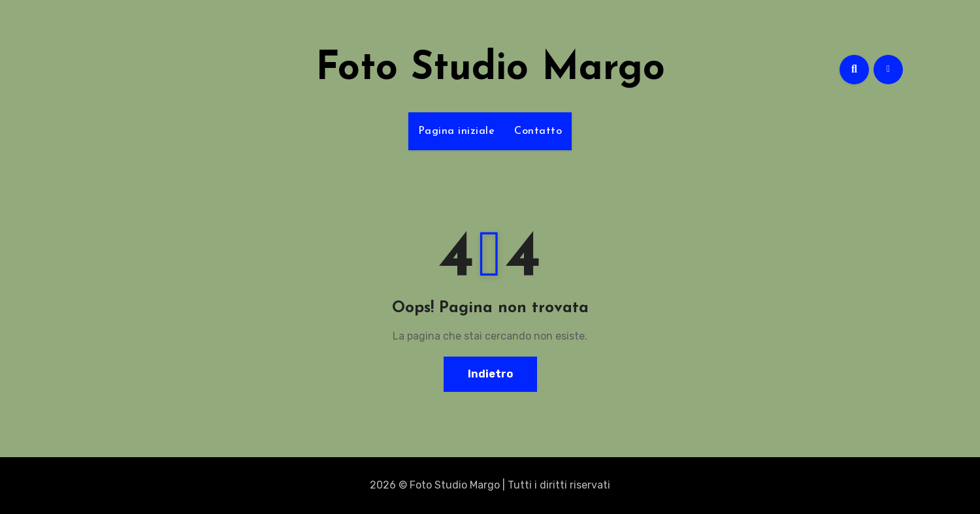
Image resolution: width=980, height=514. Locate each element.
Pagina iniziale (457, 131)
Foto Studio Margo (490, 69)
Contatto (538, 131)
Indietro (490, 374)
